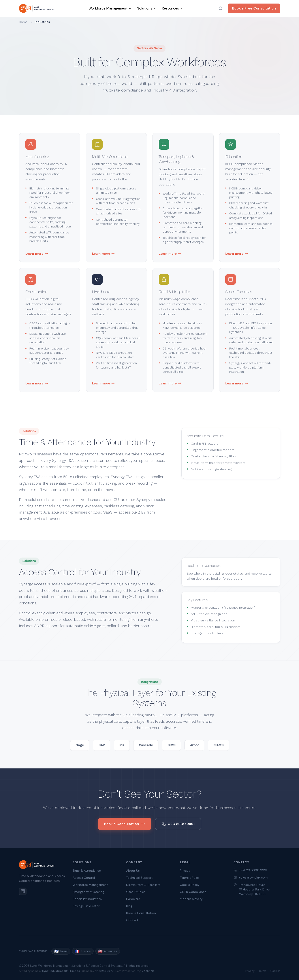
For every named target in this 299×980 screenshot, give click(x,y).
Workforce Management (90, 885)
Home (23, 22)
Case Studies (136, 892)
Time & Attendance (87, 871)
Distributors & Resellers (143, 885)
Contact (132, 920)
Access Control (84, 878)
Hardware (133, 899)
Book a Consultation (125, 824)
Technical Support (139, 878)
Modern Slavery (191, 899)
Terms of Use (189, 878)
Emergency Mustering (88, 892)
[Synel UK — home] (37, 8)
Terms (262, 971)
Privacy (185, 871)
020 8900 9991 (178, 824)
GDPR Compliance (193, 892)
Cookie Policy (190, 885)
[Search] (221, 8)
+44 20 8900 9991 (253, 870)
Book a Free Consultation (254, 8)
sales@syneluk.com (253, 877)
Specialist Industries (87, 899)
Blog (129, 906)
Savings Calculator (86, 906)
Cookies (275, 971)
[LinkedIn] (23, 891)
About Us (133, 871)
